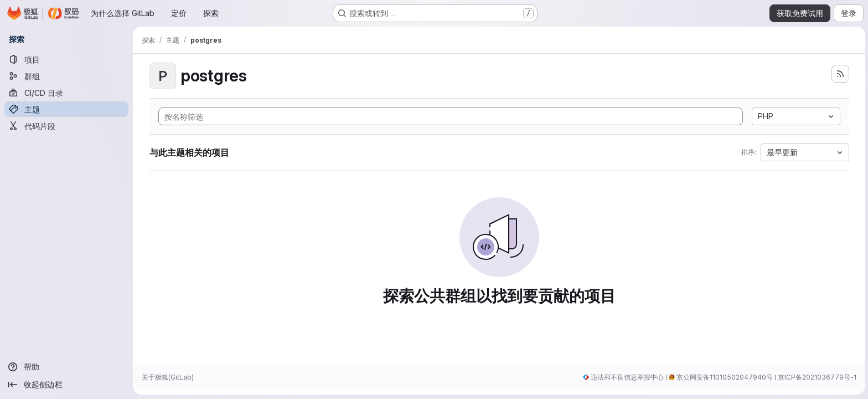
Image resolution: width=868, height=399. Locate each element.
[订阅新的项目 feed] (839, 74)
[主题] (66, 109)
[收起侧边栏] (66, 385)
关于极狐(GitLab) (168, 377)
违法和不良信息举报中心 (626, 377)
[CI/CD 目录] (66, 93)
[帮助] (66, 367)
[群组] (66, 76)
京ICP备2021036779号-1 (815, 377)
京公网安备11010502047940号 (723, 377)
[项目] (66, 59)
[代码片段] (66, 126)
